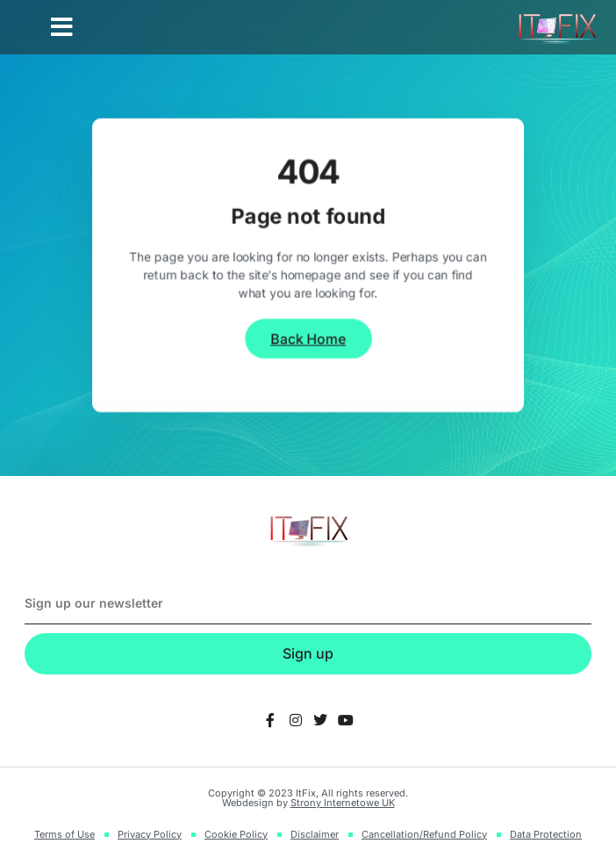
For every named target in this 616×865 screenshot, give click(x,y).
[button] (62, 27)
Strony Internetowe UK (343, 803)
